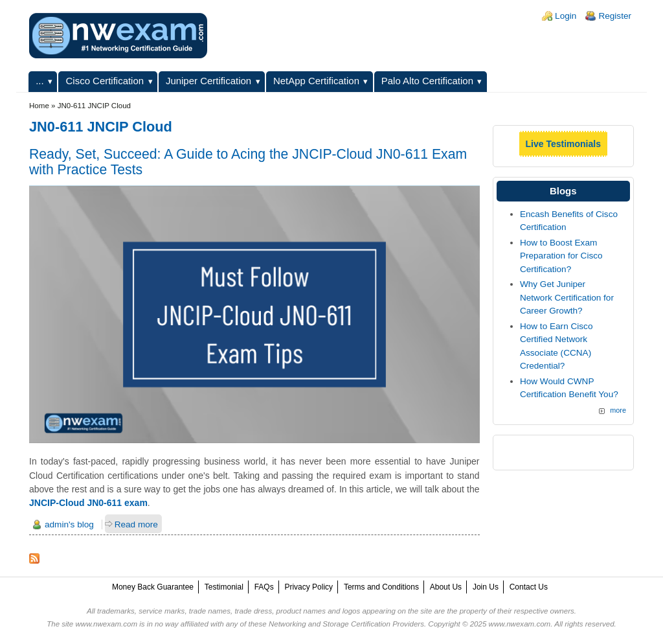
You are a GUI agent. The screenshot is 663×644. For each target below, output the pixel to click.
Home (39, 106)
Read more (136, 524)
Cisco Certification (105, 81)
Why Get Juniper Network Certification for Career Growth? (567, 297)
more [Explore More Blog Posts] (618, 410)
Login (566, 16)
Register (615, 16)
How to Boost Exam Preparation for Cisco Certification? (561, 256)
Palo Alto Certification (427, 81)
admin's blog (69, 524)
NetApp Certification (316, 81)
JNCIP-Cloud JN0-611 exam (88, 503)
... (39, 81)
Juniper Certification (208, 81)
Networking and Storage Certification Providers (346, 624)
